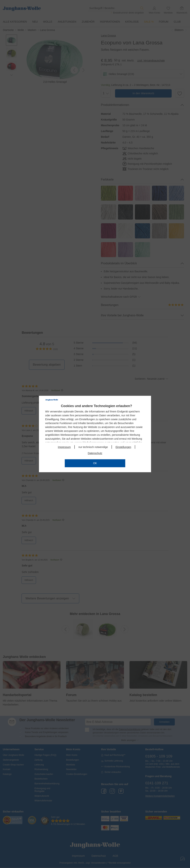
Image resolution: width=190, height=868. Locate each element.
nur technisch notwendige (93, 447)
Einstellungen (123, 447)
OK (95, 463)
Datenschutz (95, 453)
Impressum (64, 447)
